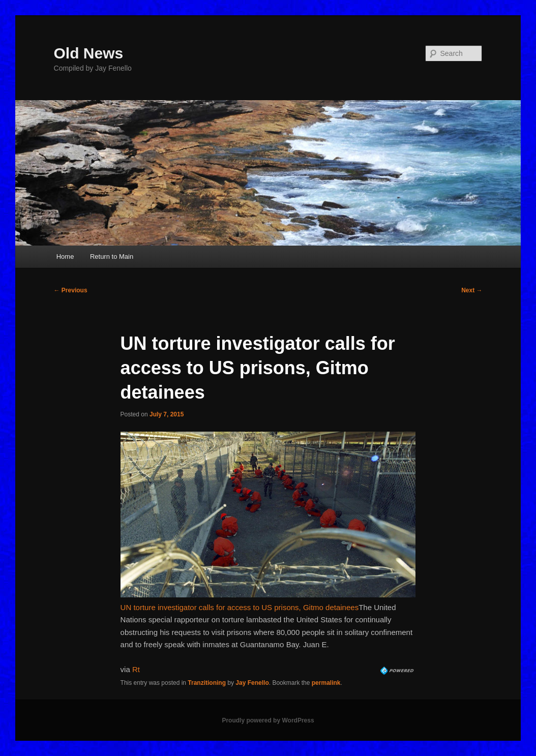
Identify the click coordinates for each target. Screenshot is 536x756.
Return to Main (112, 256)
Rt (136, 669)
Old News (89, 53)
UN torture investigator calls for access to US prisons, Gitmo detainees (240, 607)
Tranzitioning (207, 683)
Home (65, 256)
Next (472, 290)
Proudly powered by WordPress (268, 720)
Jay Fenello (252, 683)
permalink (326, 683)
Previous (71, 290)
